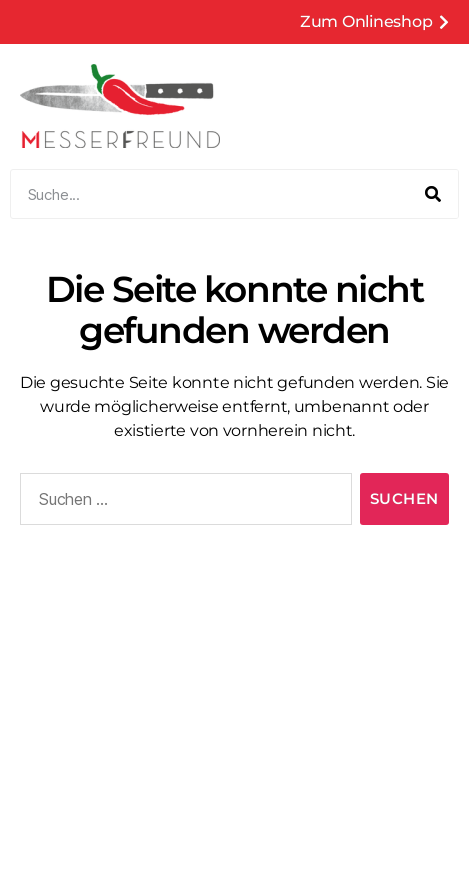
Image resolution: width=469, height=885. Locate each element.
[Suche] (433, 194)
